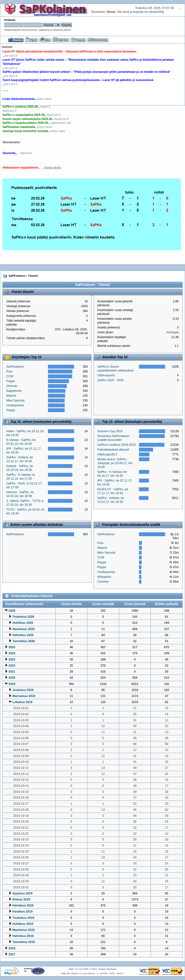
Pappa (11, 381)
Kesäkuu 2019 (22, 912)
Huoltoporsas (15, 405)
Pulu (9, 371)
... (52, 168)
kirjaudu (138, 12)
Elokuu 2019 (21, 899)
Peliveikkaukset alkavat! (113, 450)
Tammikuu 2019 (24, 942)
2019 (12, 684)
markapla (173, 332)
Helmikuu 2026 (23, 635)
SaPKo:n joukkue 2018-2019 (117, 445)
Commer (103, 582)
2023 (12, 660)
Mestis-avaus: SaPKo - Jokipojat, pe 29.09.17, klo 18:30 (115, 463)
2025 (12, 647)
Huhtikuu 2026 (23, 623)
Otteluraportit (106, 375)
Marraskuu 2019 (24, 696)
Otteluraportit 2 (107, 454)
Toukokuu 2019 (23, 918)
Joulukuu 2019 (23, 690)
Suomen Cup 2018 (110, 431)
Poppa (11, 410)
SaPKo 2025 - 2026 (111, 380)
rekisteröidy (156, 12)
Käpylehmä (14, 391)
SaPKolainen (15, 367)
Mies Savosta (15, 401)
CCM (10, 376)
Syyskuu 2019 (22, 893)
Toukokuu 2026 (23, 617)
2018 (12, 948)
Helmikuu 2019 (23, 936)
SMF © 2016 (90, 969)
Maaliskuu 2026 (23, 629)
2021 (12, 672)
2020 (12, 678)
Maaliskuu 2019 (23, 930)
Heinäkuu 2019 (23, 906)
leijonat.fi (26, 153)
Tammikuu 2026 (24, 641)
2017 (12, 954)
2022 (12, 666)
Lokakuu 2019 (22, 702)
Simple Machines (107, 969)
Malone (11, 396)
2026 (12, 611)
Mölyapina (104, 577)
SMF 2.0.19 (75, 969)
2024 (12, 653)
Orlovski (12, 386)
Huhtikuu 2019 (23, 924)
